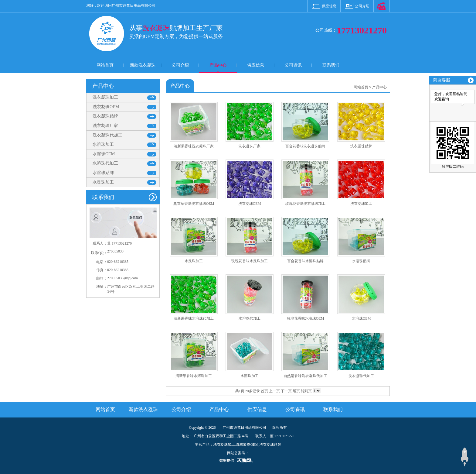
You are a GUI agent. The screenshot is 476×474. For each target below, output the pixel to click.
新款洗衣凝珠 (143, 65)
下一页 (286, 391)
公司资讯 (293, 65)
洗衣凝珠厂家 (105, 126)
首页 (264, 391)
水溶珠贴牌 (103, 173)
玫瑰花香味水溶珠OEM (306, 318)
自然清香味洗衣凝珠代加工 (305, 376)
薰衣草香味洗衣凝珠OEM (194, 204)
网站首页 (105, 65)
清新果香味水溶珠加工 (194, 376)
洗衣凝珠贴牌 (105, 116)
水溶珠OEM (104, 154)
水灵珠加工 (103, 182)
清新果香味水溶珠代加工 (194, 318)
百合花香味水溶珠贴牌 (305, 261)
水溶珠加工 (103, 144)
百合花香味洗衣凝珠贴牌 (305, 146)
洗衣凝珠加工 (105, 97)
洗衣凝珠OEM (106, 107)
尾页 (296, 391)
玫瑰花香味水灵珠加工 (250, 261)
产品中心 (218, 65)
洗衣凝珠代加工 (107, 135)
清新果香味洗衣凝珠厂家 (194, 146)
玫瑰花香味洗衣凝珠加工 (305, 204)
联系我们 (331, 65)
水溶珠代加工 (105, 163)
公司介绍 (362, 6)
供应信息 (329, 6)
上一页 (274, 391)
